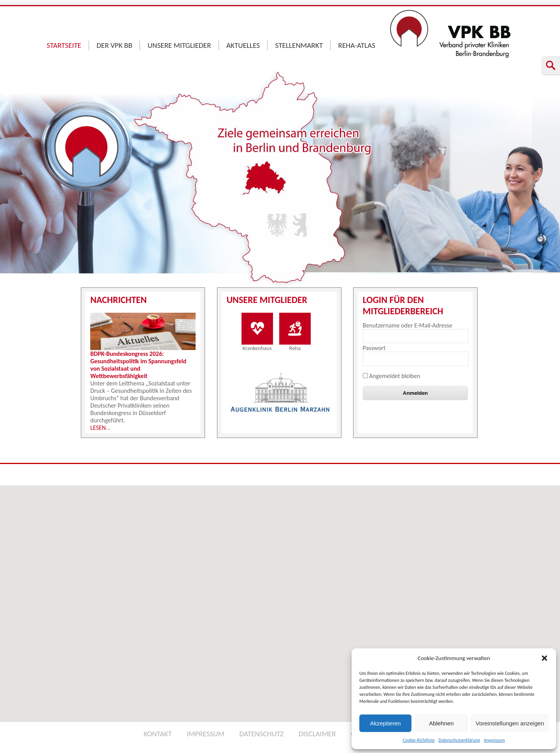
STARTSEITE (64, 45)
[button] (544, 658)
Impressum (494, 740)
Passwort (374, 348)
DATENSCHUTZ (261, 734)
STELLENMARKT (299, 45)
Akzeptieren (385, 723)
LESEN (98, 428)
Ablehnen (441, 723)
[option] (280, 393)
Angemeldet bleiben (392, 376)
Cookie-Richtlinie (419, 740)
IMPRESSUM (206, 734)
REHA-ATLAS (357, 45)
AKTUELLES (243, 45)
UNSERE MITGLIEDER (179, 45)
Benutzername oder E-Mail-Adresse (408, 325)
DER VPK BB (114, 45)
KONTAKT (157, 734)
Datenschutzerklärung (459, 740)
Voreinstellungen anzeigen (510, 723)
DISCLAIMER (317, 734)
